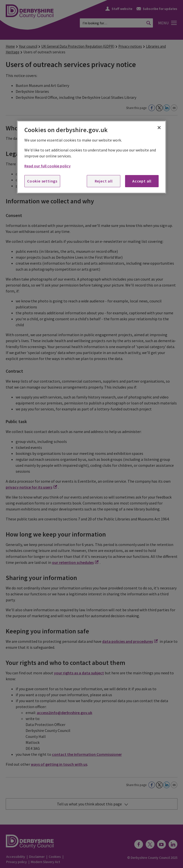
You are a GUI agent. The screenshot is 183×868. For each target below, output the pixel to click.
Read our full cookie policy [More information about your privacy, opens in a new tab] (47, 166)
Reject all (104, 181)
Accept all (142, 181)
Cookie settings (42, 181)
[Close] (159, 128)
